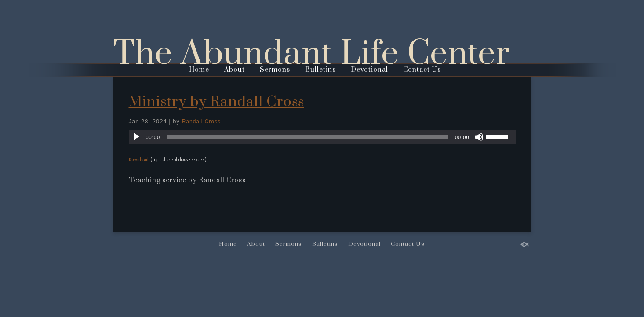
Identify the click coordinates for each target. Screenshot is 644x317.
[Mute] (479, 137)
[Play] (136, 137)
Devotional (369, 70)
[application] (322, 137)
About (235, 70)
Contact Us (422, 70)
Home (199, 70)
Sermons (275, 70)
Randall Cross (201, 122)
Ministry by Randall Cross (216, 102)
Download (139, 160)
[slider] (307, 137)
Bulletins (320, 70)
